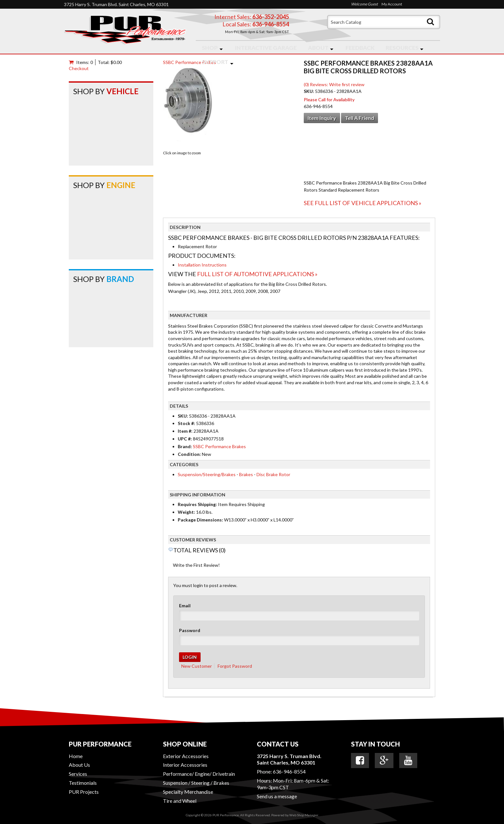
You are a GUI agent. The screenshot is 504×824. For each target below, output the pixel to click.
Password (190, 630)
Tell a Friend (360, 118)
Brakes (246, 474)
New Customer (197, 666)
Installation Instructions (202, 265)
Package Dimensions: (200, 520)
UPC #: (185, 439)
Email (185, 606)
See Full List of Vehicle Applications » (363, 203)
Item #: (186, 431)
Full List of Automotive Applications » (257, 274)
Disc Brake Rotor (273, 474)
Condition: (189, 454)
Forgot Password (235, 666)
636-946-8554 (289, 771)
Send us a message (277, 796)
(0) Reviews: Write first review (334, 84)
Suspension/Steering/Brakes (207, 474)
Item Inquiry (322, 118)
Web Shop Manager (304, 815)
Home (76, 756)
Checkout (79, 68)
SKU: (309, 91)
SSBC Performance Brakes (189, 62)
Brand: (185, 446)
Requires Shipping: (197, 504)
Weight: (186, 512)
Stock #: (187, 423)
